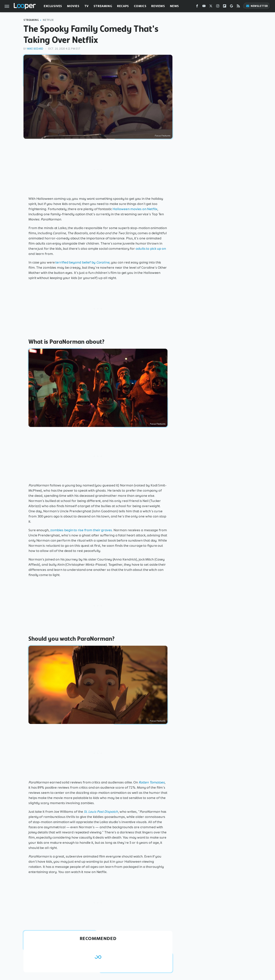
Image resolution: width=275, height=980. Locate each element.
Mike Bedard (35, 49)
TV (87, 6)
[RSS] (238, 7)
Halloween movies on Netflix (135, 209)
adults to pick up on (151, 249)
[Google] (231, 7)
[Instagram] (218, 7)
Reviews (158, 6)
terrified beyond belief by (75, 262)
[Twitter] (211, 7)
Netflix (48, 20)
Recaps (123, 6)
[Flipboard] (225, 7)
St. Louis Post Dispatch (101, 812)
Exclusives (53, 6)
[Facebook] (197, 7)
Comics (140, 6)
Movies (73, 6)
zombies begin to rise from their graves (81, 530)
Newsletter (257, 6)
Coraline (103, 262)
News (174, 6)
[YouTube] (204, 7)
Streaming (103, 6)
